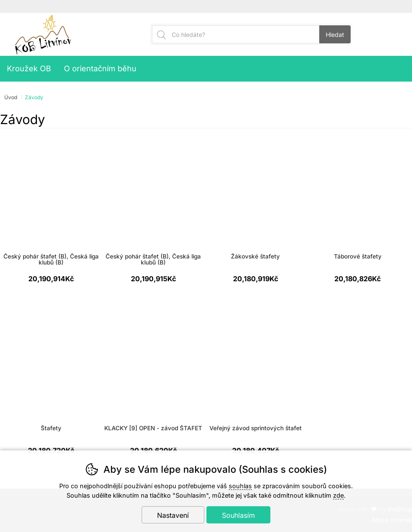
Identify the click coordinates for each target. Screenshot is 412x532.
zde (338, 495)
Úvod (11, 97)
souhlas (240, 486)
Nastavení (173, 515)
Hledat (335, 35)
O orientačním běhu (100, 68)
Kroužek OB (29, 68)
